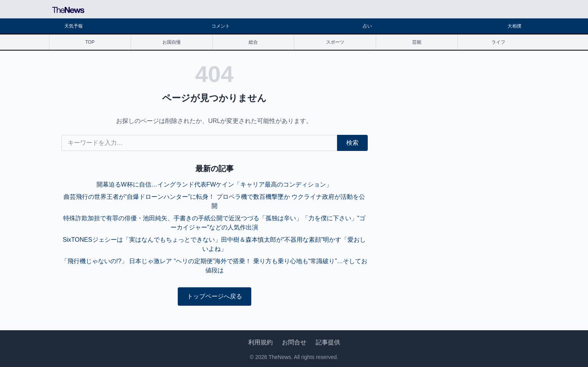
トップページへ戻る (215, 296)
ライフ (498, 42)
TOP (90, 42)
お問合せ (294, 342)
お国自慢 (172, 42)
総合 (253, 42)
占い (367, 26)
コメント (221, 26)
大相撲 (514, 26)
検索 (352, 143)
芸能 (417, 42)
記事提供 (328, 342)
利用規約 (260, 342)
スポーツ (335, 42)
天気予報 (74, 26)
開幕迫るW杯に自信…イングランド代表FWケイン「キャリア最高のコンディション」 (215, 184)
